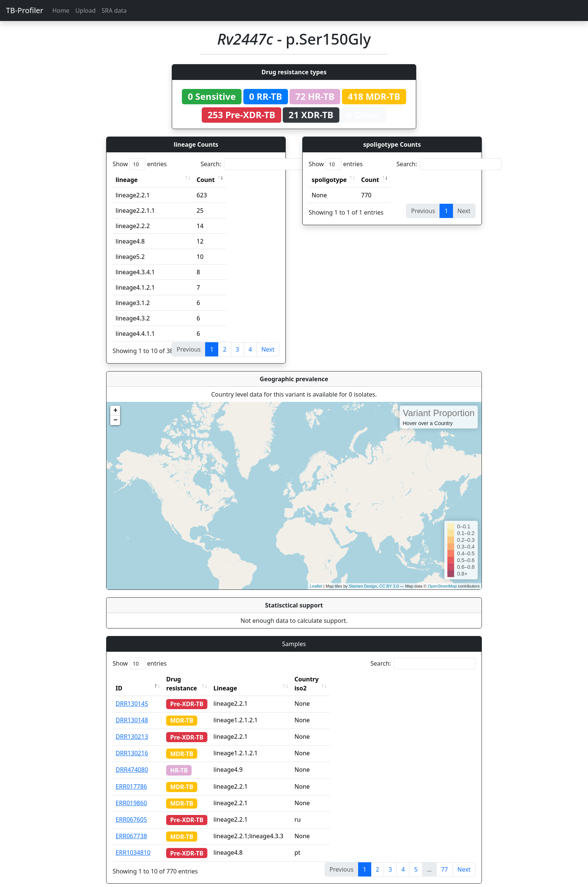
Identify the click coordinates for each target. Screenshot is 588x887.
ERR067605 (131, 810)
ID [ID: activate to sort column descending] (119, 679)
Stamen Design (363, 586)
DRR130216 (132, 744)
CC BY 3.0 (389, 586)
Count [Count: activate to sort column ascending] (205, 180)
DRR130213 (132, 728)
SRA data (114, 11)
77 (444, 860)
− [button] (115, 420)
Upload (85, 11)
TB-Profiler (25, 10)
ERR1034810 (133, 843)
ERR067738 (131, 827)
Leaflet (316, 586)
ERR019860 (131, 794)
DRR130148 (132, 711)
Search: (253, 164)
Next (268, 349)
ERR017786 (131, 777)
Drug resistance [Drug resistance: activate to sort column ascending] (190, 679)
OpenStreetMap (442, 586)
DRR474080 (132, 761)
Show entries (139, 164)
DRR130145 (132, 695)
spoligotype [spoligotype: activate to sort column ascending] (329, 180)
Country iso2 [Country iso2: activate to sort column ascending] (327, 679)
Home (61, 11)
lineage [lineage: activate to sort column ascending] (127, 180)
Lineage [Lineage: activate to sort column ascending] (239, 679)
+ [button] (115, 410)
